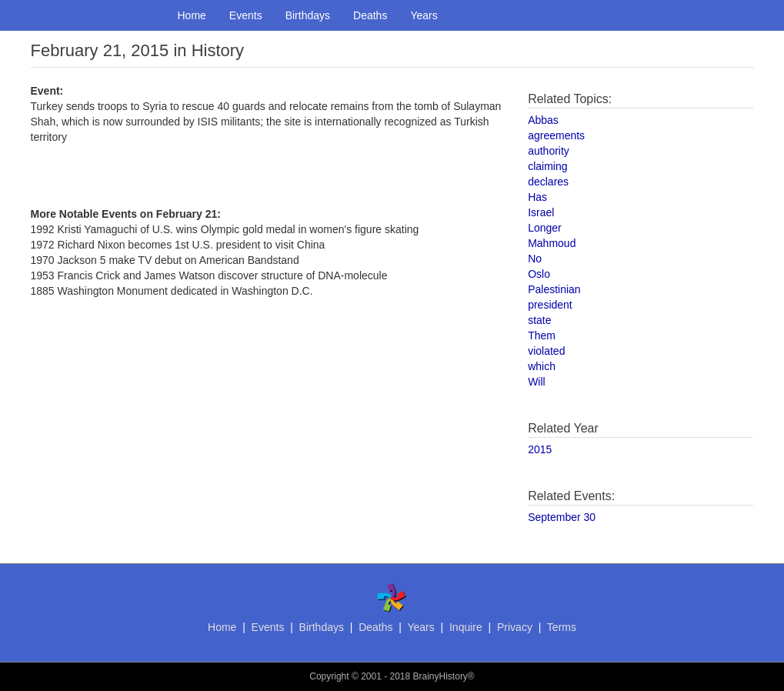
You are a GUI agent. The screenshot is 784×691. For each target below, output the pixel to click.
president (550, 305)
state (539, 320)
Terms (562, 627)
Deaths (370, 15)
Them (542, 335)
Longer (545, 228)
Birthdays (308, 15)
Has (537, 197)
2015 (540, 449)
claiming (547, 166)
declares (548, 182)
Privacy (515, 627)
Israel (541, 212)
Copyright (329, 676)
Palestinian (554, 289)
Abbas (543, 120)
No (535, 259)
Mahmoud (552, 243)
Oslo (539, 274)
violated (546, 351)
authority (549, 151)
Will (537, 382)
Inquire (466, 627)
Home (192, 15)
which (542, 366)
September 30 (562, 517)
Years (424, 15)
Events (246, 15)
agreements (556, 135)
